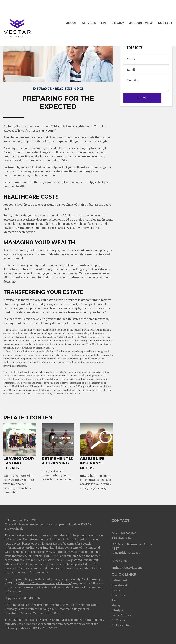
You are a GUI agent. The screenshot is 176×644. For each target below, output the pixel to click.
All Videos (118, 620)
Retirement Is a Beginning (57, 461)
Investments (120, 585)
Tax (114, 600)
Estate (116, 590)
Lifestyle (117, 610)
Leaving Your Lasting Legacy (19, 463)
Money (116, 605)
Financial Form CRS (24, 520)
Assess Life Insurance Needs (92, 463)
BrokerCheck (14, 529)
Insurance (119, 595)
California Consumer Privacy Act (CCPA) (45, 583)
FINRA (49, 613)
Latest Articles (121, 615)
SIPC (60, 613)
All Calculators (122, 625)
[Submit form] (142, 98)
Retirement (119, 580)
